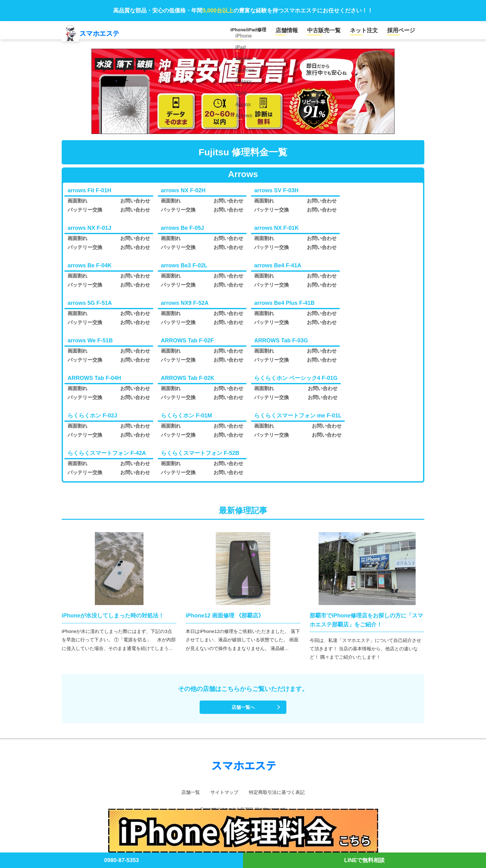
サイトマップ (223, 798)
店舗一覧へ (243, 712)
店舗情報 (303, 32)
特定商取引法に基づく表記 (278, 798)
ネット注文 (371, 32)
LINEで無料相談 (364, 860)
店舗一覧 (188, 798)
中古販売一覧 (336, 32)
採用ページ (403, 32)
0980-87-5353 (122, 860)
